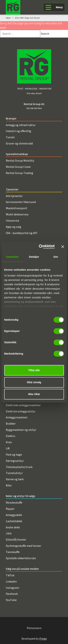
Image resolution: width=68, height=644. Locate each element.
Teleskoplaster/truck (19, 467)
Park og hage (14, 455)
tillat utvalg (34, 382)
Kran (9, 442)
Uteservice (13, 221)
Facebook (12, 594)
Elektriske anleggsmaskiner (23, 405)
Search (45, 34)
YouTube (11, 600)
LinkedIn (11, 582)
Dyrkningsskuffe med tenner (23, 546)
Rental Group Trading (19, 173)
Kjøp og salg (14, 227)
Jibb (9, 533)
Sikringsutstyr (15, 461)
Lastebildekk (14, 521)
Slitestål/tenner (16, 540)
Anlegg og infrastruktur (21, 125)
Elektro (11, 436)
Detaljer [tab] (34, 257)
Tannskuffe (13, 552)
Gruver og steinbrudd (19, 143)
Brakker (11, 424)
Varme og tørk (15, 479)
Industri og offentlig (18, 131)
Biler (9, 485)
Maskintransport (17, 208)
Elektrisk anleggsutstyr (21, 411)
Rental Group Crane (18, 167)
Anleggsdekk (14, 515)
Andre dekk (13, 527)
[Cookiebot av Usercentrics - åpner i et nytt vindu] (41, 247)
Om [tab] (56, 257)
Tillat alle (34, 370)
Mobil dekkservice (17, 214)
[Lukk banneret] (63, 247)
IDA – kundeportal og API (22, 233)
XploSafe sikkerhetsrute (21, 558)
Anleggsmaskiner (17, 417)
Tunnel (10, 137)
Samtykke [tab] (12, 257)
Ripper (10, 509)
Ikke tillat (34, 394)
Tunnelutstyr (14, 473)
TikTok (10, 575)
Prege (43, 639)
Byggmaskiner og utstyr (21, 430)
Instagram (12, 588)
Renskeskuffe (14, 503)
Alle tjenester (14, 196)
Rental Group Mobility (20, 161)
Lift (8, 448)
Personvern (34, 628)
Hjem (8, 18)
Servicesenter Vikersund (21, 202)
